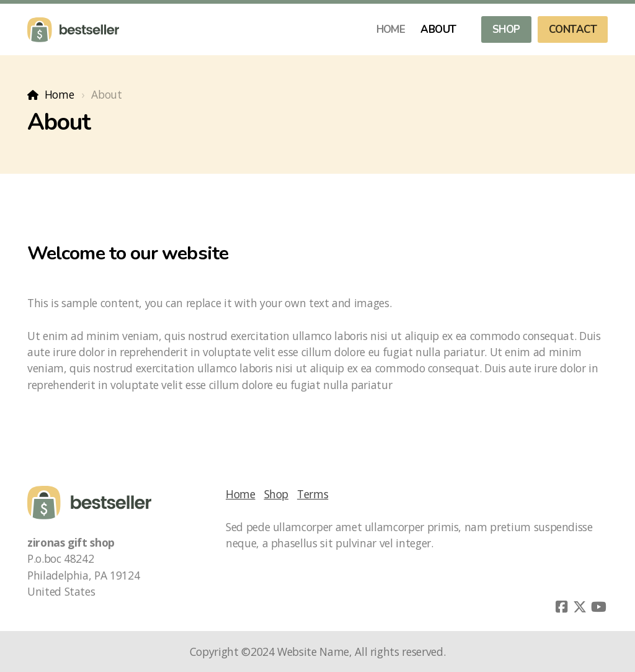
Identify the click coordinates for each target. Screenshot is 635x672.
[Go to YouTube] (598, 607)
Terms (313, 494)
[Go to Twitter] (580, 607)
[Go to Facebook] (561, 607)
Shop (277, 494)
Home (60, 94)
